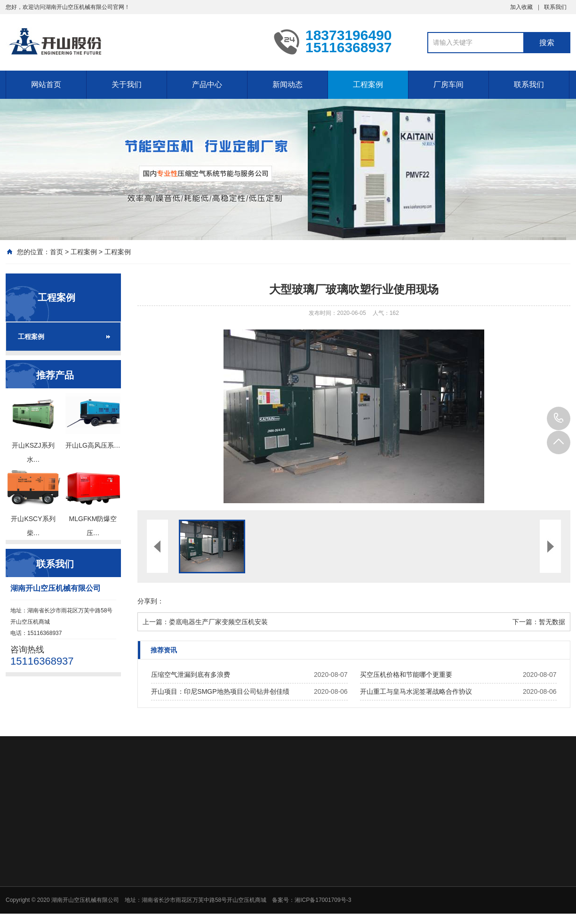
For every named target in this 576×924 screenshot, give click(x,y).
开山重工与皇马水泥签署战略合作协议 (416, 691)
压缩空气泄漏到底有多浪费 (191, 675)
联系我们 (555, 7)
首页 (56, 252)
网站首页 (46, 84)
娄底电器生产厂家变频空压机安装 (218, 622)
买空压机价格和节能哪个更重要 (406, 675)
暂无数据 (552, 622)
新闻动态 (288, 84)
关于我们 (127, 84)
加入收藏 (521, 7)
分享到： (151, 601)
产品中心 (207, 84)
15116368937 (559, 418)
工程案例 (368, 84)
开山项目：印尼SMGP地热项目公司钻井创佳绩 (220, 691)
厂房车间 (448, 84)
